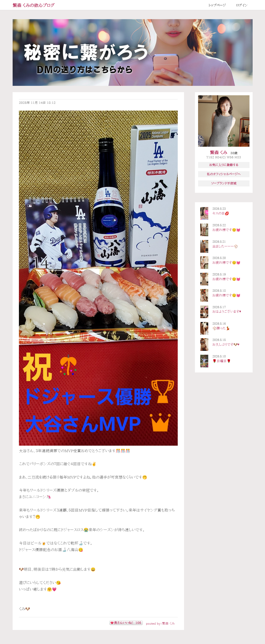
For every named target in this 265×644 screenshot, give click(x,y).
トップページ (217, 5)
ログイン (242, 5)
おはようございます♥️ (227, 312)
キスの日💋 (221, 213)
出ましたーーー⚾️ (225, 246)
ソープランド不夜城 (224, 183)
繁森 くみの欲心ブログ (34, 5)
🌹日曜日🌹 (222, 361)
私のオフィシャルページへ (224, 174)
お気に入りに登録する (224, 165)
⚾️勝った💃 (221, 328)
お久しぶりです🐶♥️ (226, 345)
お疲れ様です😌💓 (226, 230)
